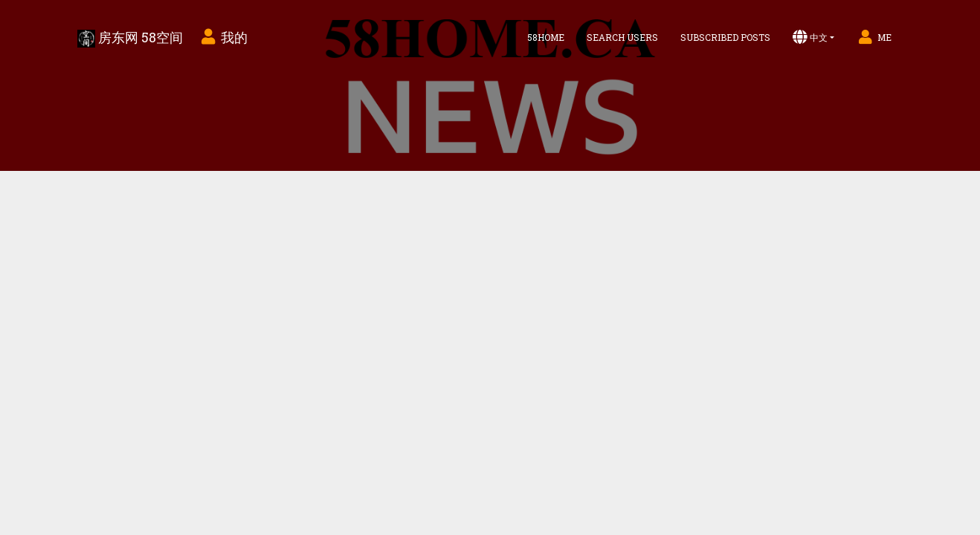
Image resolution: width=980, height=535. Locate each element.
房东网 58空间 (130, 38)
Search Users (622, 37)
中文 (810, 37)
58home (546, 37)
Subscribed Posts (725, 37)
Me (874, 37)
